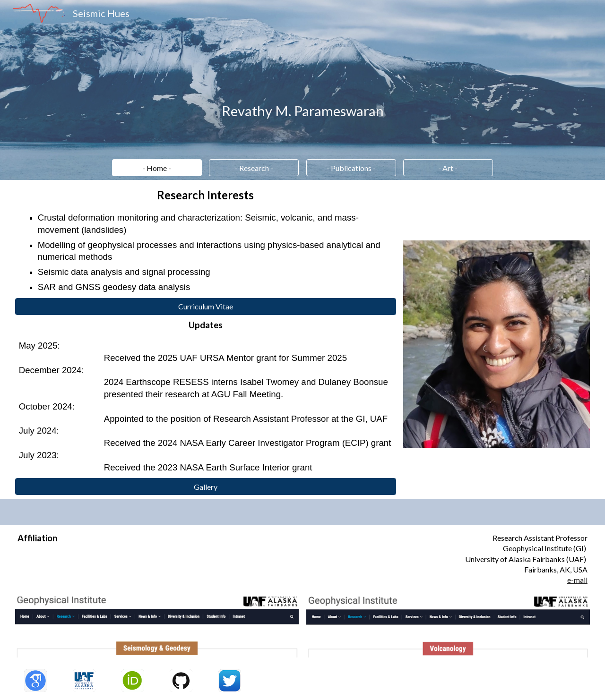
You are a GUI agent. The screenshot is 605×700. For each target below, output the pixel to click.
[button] (157, 168)
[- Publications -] (351, 168)
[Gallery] (206, 487)
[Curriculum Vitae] (206, 306)
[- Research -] (254, 168)
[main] (303, 111)
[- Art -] (448, 168)
